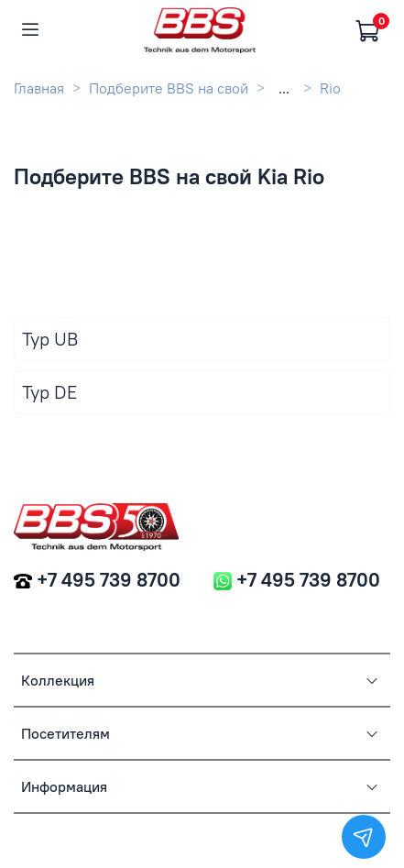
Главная (39, 88)
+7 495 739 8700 (109, 580)
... (284, 88)
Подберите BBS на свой (169, 88)
